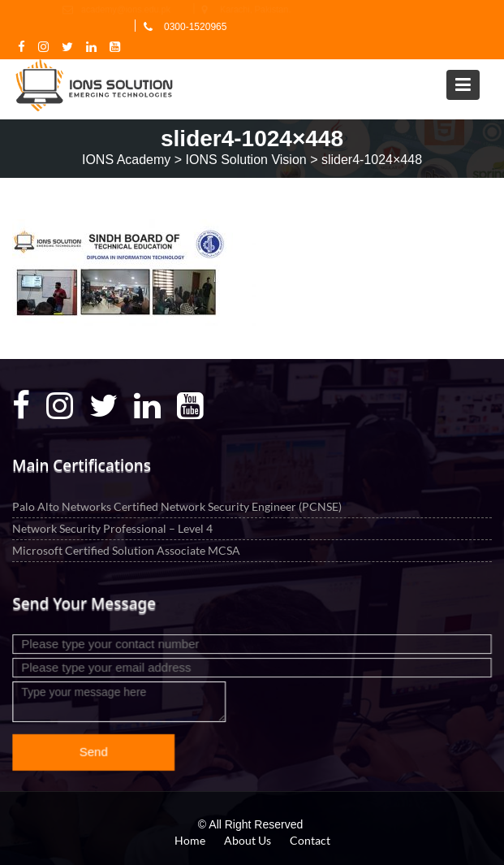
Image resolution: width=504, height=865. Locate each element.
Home (190, 840)
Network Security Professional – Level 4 (112, 528)
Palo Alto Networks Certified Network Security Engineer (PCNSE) (177, 506)
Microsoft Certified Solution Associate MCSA (126, 549)
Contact (310, 840)
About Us (248, 840)
